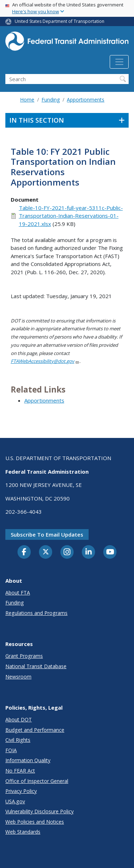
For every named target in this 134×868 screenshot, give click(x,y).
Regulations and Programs (36, 613)
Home (27, 100)
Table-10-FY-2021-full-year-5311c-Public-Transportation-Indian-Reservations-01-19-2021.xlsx (71, 216)
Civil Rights (18, 740)
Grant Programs (24, 656)
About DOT (19, 719)
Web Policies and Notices (35, 822)
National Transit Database (36, 666)
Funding (51, 100)
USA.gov (15, 801)
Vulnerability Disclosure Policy (39, 811)
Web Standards (23, 832)
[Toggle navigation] (119, 62)
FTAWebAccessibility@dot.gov (45, 361)
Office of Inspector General (37, 781)
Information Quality (28, 760)
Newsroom (18, 677)
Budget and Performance (35, 730)
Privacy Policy (21, 791)
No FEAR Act (20, 771)
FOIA (11, 750)
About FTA (18, 593)
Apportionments (86, 100)
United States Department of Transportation (59, 21)
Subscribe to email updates (47, 534)
